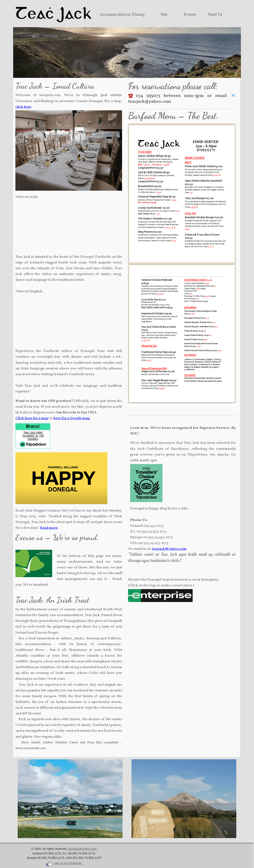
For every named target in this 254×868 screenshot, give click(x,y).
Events (190, 15)
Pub (164, 15)
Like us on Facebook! (64, 863)
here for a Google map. (72, 418)
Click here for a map (32, 418)
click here (23, 107)
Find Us (215, 15)
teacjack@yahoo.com (169, 549)
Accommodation (115, 15)
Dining (138, 15)
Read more (49, 528)
